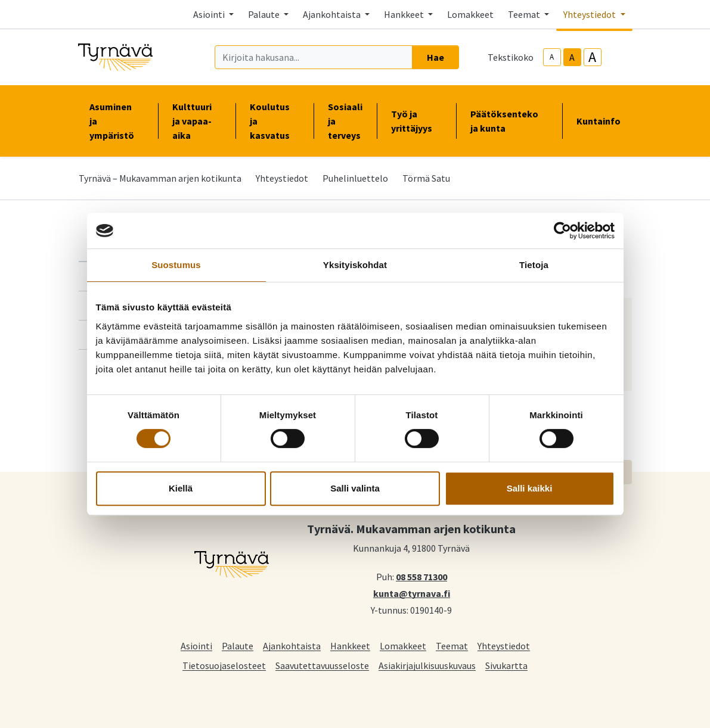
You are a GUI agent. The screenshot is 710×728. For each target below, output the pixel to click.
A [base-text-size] (572, 57)
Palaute (238, 645)
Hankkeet (350, 645)
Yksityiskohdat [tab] (355, 265)
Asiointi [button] (210, 14)
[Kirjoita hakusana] (314, 57)
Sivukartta (506, 665)
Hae (435, 57)
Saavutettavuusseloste (322, 665)
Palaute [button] (265, 14)
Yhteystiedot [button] (590, 14)
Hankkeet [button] (405, 14)
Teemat (452, 645)
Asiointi (196, 645)
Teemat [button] (525, 14)
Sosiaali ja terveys (345, 121)
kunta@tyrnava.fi (412, 593)
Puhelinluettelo (355, 178)
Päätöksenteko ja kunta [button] (509, 121)
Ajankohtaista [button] (333, 14)
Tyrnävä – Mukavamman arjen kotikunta (160, 178)
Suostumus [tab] (176, 265)
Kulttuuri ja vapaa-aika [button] (197, 121)
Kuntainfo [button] (603, 121)
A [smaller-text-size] (552, 57)
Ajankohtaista (292, 645)
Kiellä (181, 488)
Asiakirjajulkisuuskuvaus (427, 665)
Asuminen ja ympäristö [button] (117, 121)
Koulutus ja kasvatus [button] (275, 121)
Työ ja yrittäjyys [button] (416, 121)
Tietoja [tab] (534, 265)
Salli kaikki (530, 488)
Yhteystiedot (282, 178)
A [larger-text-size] (592, 57)
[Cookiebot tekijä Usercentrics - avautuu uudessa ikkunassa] (562, 231)
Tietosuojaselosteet (224, 665)
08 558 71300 (421, 576)
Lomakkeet (470, 14)
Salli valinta (355, 488)
